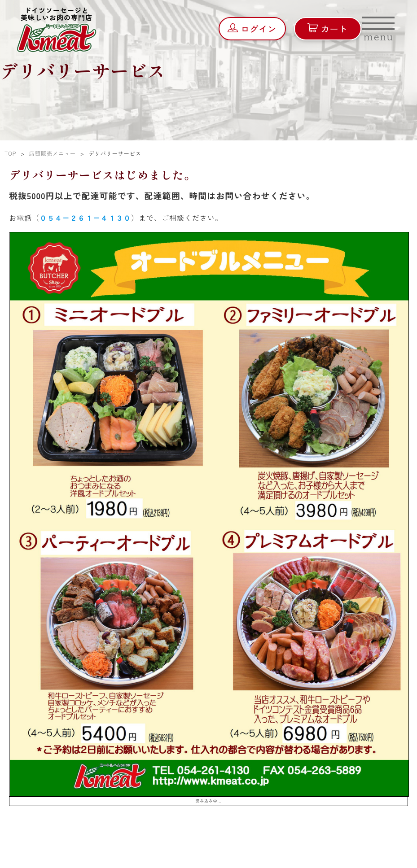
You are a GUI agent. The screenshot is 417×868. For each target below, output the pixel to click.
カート (327, 28)
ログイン (252, 28)
